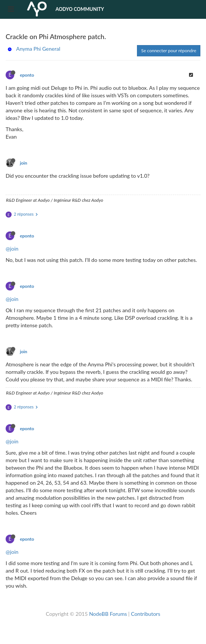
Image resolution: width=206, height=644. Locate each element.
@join (12, 249)
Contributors (146, 614)
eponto (27, 75)
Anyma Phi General (38, 49)
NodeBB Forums (108, 614)
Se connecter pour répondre (169, 51)
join (24, 163)
